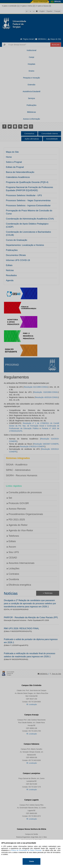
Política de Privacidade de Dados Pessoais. (26, 850)
